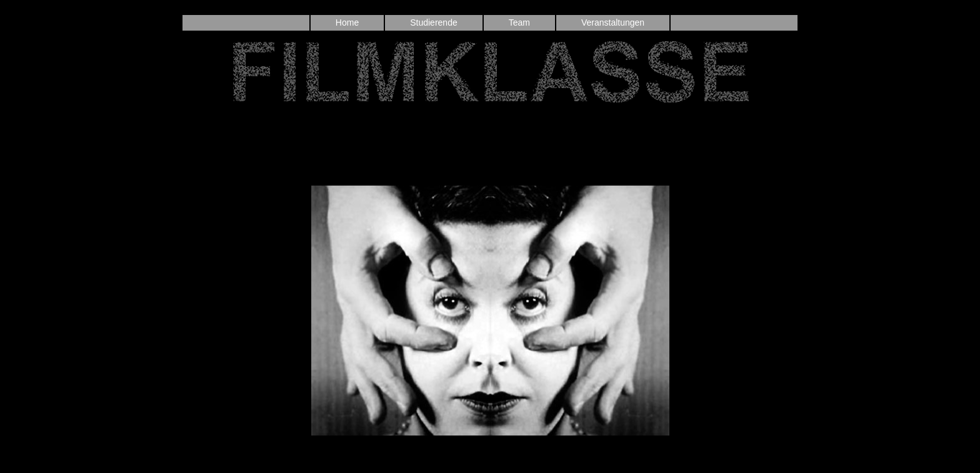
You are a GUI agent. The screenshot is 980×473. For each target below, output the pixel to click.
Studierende (434, 22)
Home (347, 22)
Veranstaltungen (613, 22)
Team (519, 22)
